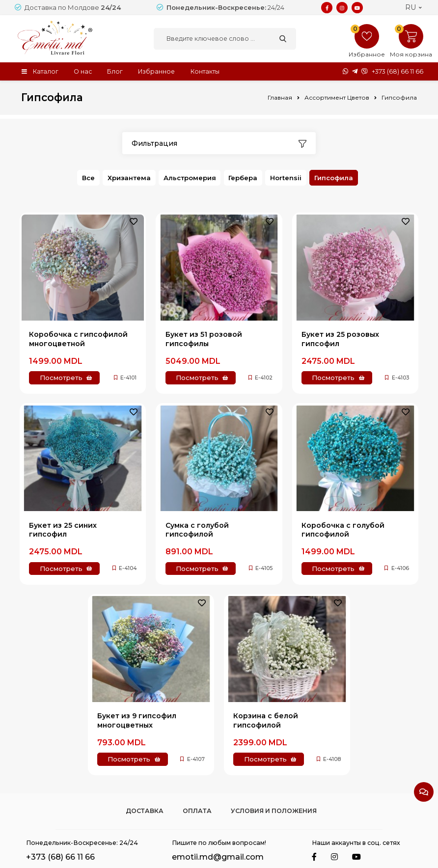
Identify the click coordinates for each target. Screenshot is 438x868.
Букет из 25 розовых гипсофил (340, 339)
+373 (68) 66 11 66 (397, 71)
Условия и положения (274, 811)
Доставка (145, 811)
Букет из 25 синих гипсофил (63, 529)
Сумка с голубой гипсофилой (197, 529)
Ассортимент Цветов (337, 97)
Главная (280, 97)
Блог (116, 71)
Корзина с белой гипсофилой (266, 720)
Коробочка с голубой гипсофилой (343, 529)
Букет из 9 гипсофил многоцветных (137, 720)
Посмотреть (61, 378)
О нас (83, 71)
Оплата (197, 811)
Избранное (158, 71)
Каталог (46, 71)
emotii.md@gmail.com (218, 856)
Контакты (207, 71)
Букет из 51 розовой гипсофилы (204, 339)
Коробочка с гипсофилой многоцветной (78, 339)
